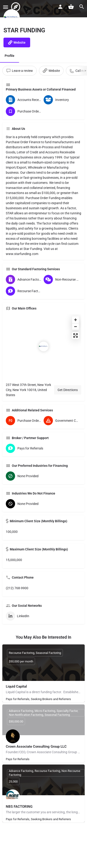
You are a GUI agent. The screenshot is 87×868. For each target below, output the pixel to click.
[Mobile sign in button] (60, 7)
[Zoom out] (76, 326)
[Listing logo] (12, 17)
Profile (10, 56)
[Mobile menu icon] (6, 7)
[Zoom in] (76, 320)
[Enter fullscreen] (76, 335)
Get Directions (68, 390)
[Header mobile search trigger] (82, 7)
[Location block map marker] (44, 346)
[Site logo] (16, 7)
